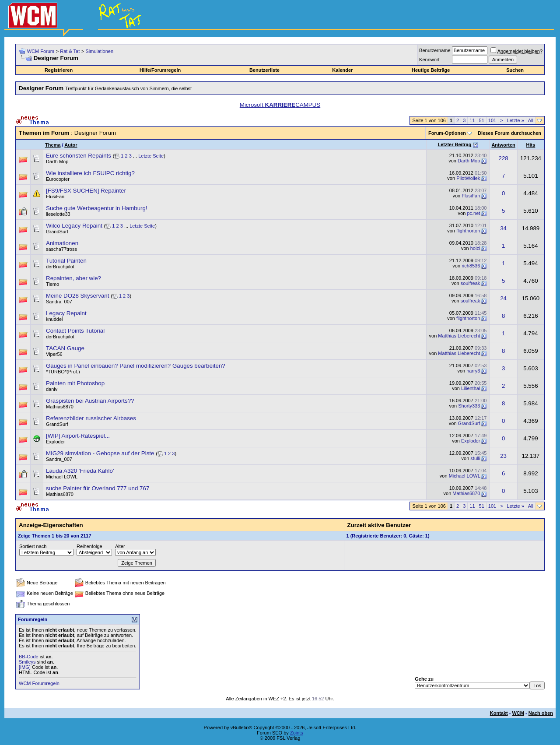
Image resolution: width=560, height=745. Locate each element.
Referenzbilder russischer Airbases (91, 418)
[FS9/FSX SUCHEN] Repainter (86, 191)
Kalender (342, 70)
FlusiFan (55, 197)
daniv (52, 389)
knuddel (54, 319)
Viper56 (54, 354)
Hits (531, 145)
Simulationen (99, 51)
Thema (53, 145)
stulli (475, 458)
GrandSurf (57, 232)
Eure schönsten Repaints (79, 156)
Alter (120, 546)
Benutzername (435, 50)
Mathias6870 (60, 407)
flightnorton (468, 231)
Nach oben (541, 713)
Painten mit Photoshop (75, 383)
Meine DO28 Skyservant (77, 296)
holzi (475, 248)
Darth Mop (57, 162)
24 (503, 298)
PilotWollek (468, 178)
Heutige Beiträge (431, 70)
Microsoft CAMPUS (280, 105)
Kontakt (499, 713)
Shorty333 (469, 406)
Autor (71, 145)
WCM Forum (41, 51)
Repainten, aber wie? (73, 278)
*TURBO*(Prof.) (63, 372)
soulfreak (471, 283)
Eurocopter (58, 179)
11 (472, 120)
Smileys (27, 662)
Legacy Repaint (66, 313)
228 (503, 158)
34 (503, 228)
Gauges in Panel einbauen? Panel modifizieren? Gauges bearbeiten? (136, 366)
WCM (518, 713)
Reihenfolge (89, 546)
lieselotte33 (58, 214)
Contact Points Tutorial (75, 331)
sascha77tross (61, 249)
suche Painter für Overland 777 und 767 (98, 488)
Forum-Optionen (447, 133)
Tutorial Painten (66, 261)
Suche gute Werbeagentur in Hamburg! (97, 208)
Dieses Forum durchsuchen (509, 133)
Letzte (516, 120)
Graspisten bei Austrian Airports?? (90, 401)
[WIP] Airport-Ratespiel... (78, 436)
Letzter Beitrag (454, 144)
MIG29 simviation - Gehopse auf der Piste (100, 453)
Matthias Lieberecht (459, 336)
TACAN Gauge (65, 348)
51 (482, 120)
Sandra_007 (59, 302)
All (531, 120)
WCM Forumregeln (39, 683)
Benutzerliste (264, 70)
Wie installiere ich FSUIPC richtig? (90, 173)
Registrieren (59, 70)
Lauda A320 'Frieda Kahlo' (80, 471)
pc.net (473, 213)
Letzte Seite (151, 156)
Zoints (297, 733)
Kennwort (429, 60)
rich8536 (471, 266)
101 (492, 120)
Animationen (62, 243)
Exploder (55, 442)
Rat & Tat (70, 51)
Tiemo (52, 284)
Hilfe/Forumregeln (160, 70)
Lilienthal (471, 388)
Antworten (503, 145)
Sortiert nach (33, 546)
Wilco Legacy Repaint (74, 226)
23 (503, 456)
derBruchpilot (60, 267)
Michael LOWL (62, 477)
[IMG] (25, 667)
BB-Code (29, 657)
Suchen (515, 70)
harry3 (473, 371)
